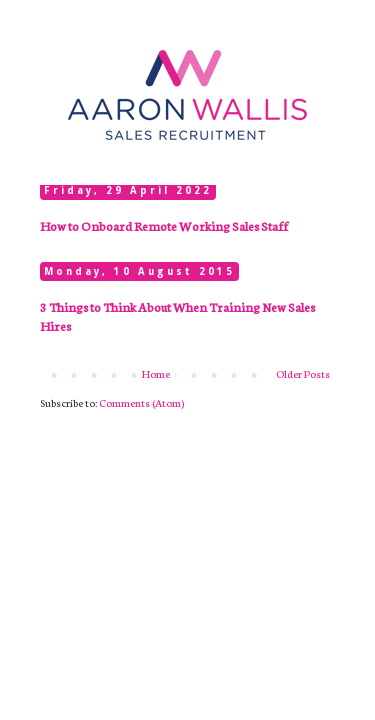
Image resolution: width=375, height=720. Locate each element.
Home (156, 373)
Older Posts (303, 373)
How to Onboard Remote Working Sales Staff (164, 225)
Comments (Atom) (141, 402)
